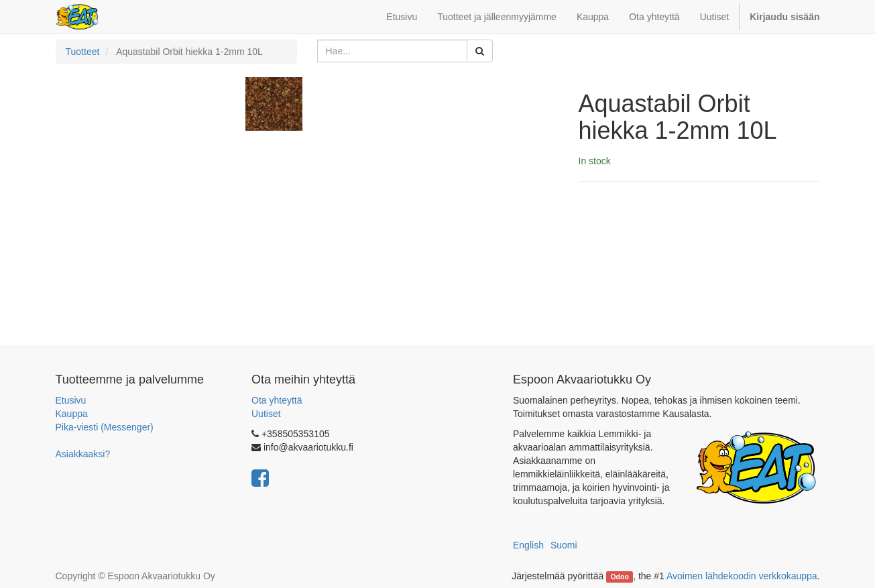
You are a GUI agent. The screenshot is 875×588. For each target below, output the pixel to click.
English (528, 545)
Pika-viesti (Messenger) (105, 427)
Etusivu (71, 400)
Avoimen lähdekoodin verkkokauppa (742, 576)
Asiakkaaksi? (83, 454)
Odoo (619, 577)
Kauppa (72, 414)
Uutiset (266, 414)
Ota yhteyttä (277, 400)
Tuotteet (83, 52)
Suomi (564, 545)
